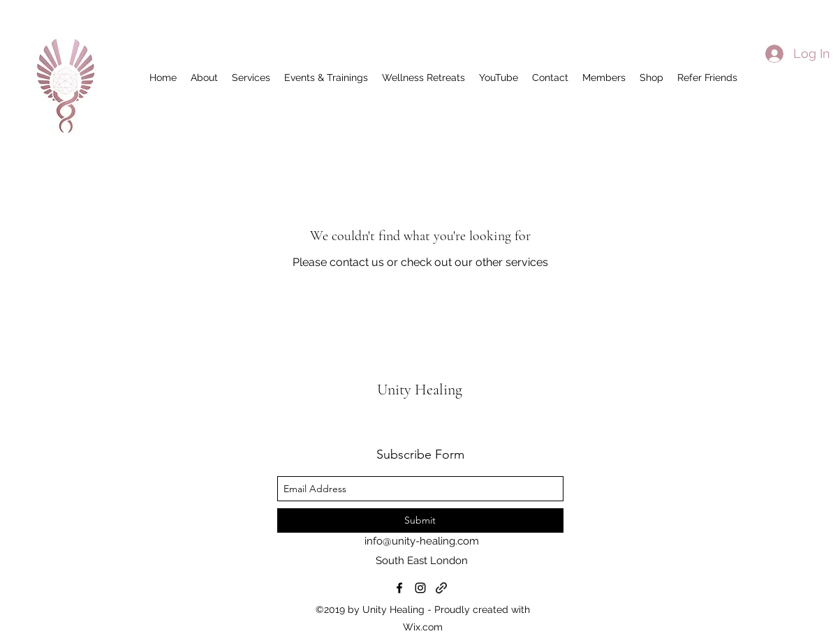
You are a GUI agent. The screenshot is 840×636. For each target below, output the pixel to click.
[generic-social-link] (441, 588)
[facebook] (399, 588)
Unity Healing (421, 390)
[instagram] (420, 588)
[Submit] (420, 520)
